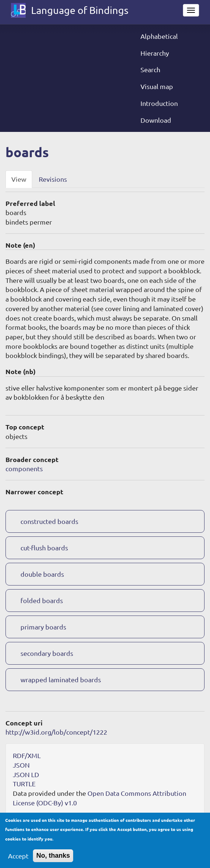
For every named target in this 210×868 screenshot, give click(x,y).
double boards (42, 574)
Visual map (157, 86)
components (24, 468)
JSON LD (26, 774)
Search (150, 69)
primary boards (43, 627)
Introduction (159, 103)
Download (156, 120)
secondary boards (47, 653)
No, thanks (53, 860)
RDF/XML (27, 755)
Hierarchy (155, 53)
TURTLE (24, 784)
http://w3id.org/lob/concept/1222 (56, 732)
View (19, 179)
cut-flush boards (44, 548)
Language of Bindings (80, 10)
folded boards (42, 600)
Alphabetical (159, 36)
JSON (21, 765)
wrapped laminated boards (61, 679)
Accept (18, 860)
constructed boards (49, 521)
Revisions (53, 179)
